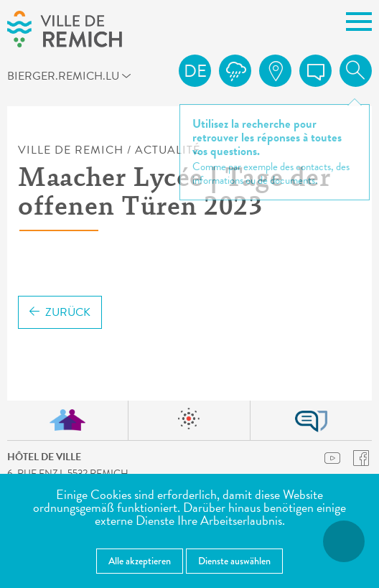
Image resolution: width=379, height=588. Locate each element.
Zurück (60, 312)
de (195, 71)
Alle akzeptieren (140, 561)
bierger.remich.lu (25, 75)
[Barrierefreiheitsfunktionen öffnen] (344, 541)
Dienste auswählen (234, 561)
